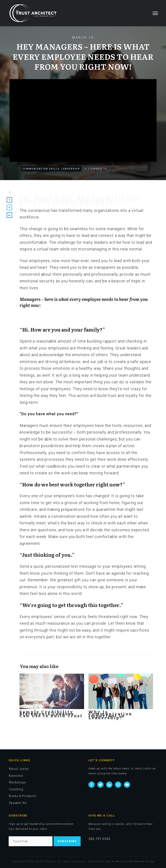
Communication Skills (41, 169)
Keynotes (16, 776)
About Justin (19, 769)
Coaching (16, 789)
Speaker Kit (18, 803)
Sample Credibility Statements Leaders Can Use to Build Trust (52, 698)
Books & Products (23, 796)
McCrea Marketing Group (135, 861)
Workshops (17, 782)
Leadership (71, 169)
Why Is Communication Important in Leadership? (121, 698)
